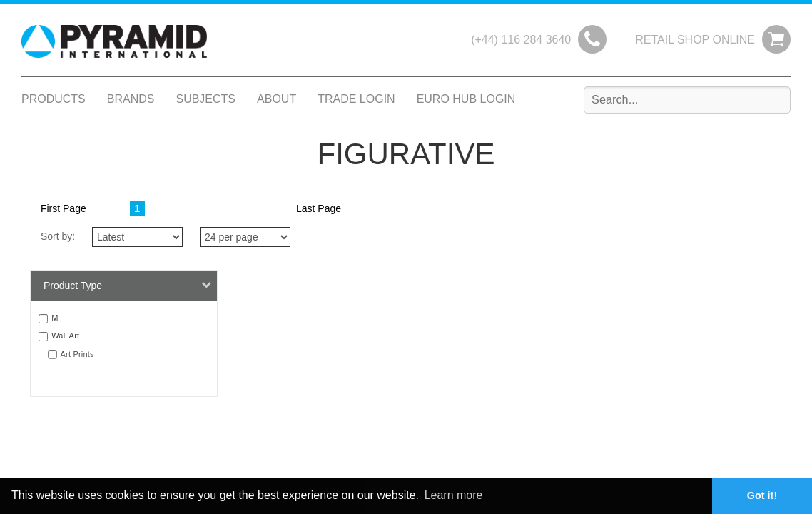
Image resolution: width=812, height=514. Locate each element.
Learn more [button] (454, 495)
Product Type (128, 285)
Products (54, 99)
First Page (64, 208)
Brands (131, 99)
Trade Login (356, 99)
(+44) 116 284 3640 (521, 40)
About (276, 99)
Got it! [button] (762, 495)
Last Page (319, 208)
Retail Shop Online (695, 40)
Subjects (205, 99)
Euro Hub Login (466, 99)
